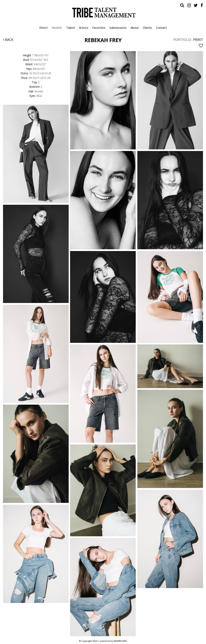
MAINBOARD (120, 641)
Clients (147, 28)
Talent (70, 28)
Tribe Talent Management (103, 12)
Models (57, 28)
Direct (43, 28)
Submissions (118, 28)
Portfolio (182, 40)
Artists (84, 28)
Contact (161, 28)
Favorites (99, 28)
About (135, 28)
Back (8, 40)
